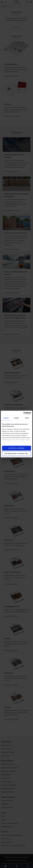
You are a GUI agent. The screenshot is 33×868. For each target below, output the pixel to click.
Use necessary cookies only (17, 454)
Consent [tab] (6, 418)
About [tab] (27, 418)
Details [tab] (17, 418)
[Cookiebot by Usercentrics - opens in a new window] (23, 413)
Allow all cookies (16, 448)
